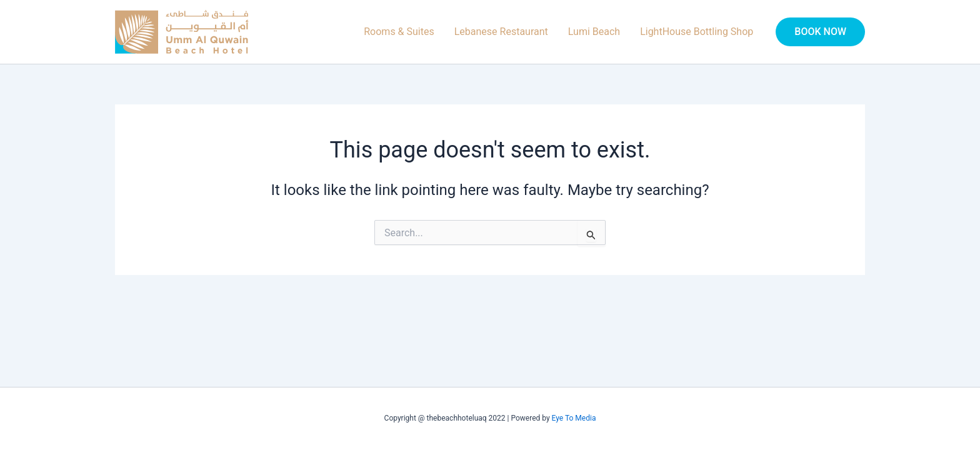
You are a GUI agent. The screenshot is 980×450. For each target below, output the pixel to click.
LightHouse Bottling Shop (697, 32)
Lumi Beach (594, 32)
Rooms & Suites (399, 32)
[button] (820, 32)
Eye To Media (574, 418)
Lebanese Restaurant (501, 32)
